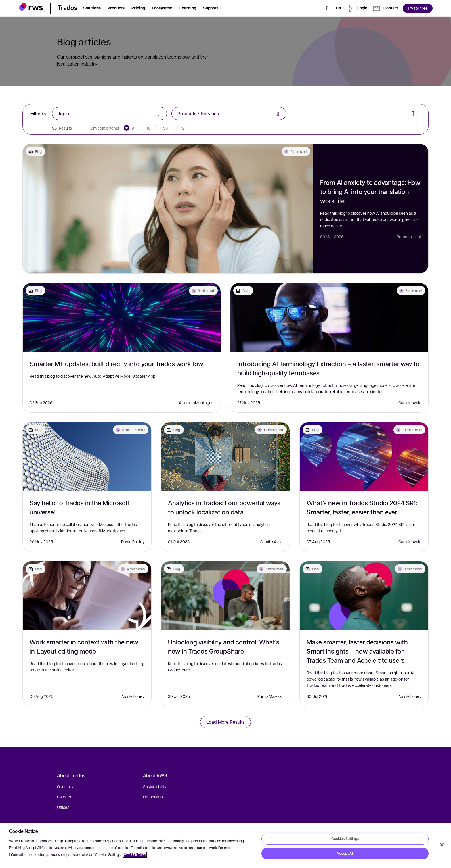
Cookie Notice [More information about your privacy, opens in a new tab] (135, 855)
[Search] (327, 8)
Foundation (153, 797)
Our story (65, 786)
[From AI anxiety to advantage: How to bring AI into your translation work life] (168, 209)
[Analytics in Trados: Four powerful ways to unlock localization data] (225, 457)
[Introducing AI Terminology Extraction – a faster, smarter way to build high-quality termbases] (329, 318)
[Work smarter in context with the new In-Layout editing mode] (87, 596)
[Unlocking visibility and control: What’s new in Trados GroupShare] (225, 596)
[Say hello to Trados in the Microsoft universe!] (87, 457)
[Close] (442, 845)
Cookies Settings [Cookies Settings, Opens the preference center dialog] (345, 838)
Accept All (345, 853)
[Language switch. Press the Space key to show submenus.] (339, 8)
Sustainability (155, 786)
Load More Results (225, 722)
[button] (31, 7)
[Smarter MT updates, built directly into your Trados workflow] (122, 318)
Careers (64, 797)
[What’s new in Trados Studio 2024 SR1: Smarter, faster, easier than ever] (364, 457)
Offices (63, 807)
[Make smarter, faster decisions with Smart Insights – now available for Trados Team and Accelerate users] (364, 596)
